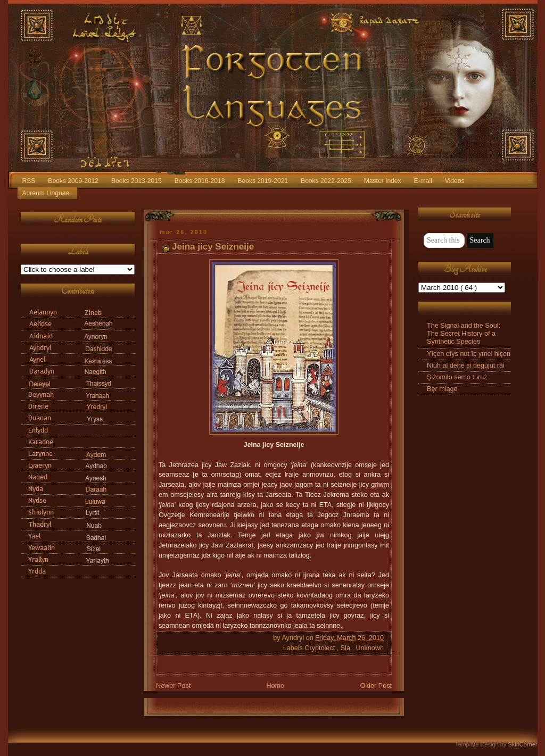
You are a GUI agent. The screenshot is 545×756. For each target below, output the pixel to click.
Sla (346, 648)
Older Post (376, 686)
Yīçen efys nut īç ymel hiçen (469, 354)
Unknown (370, 648)
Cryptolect (320, 648)
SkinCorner (522, 744)
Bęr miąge (442, 389)
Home (275, 686)
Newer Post (173, 686)
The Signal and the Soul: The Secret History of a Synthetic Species (464, 334)
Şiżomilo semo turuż (457, 377)
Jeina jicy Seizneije (213, 247)
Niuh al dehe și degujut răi (466, 365)
